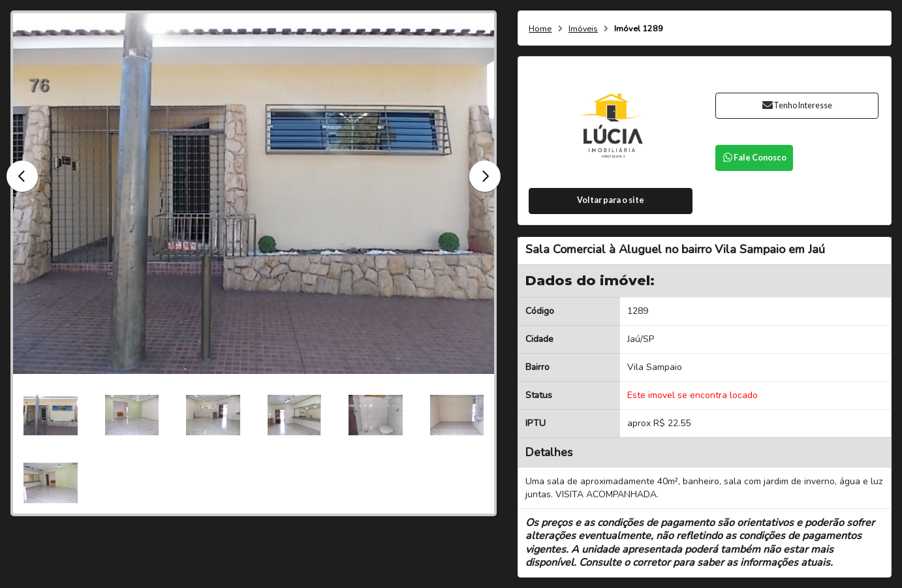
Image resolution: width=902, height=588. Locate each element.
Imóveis (583, 29)
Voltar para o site (611, 200)
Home (540, 29)
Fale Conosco (754, 158)
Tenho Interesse (797, 105)
